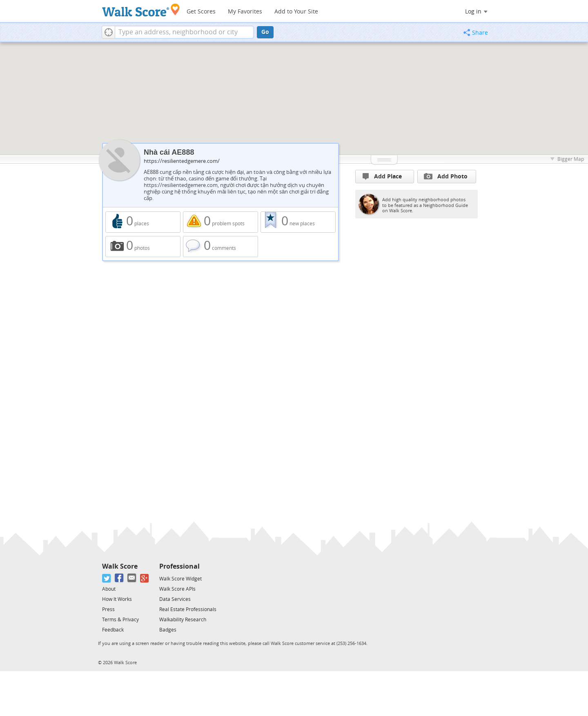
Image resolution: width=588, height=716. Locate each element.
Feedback (113, 630)
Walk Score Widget (180, 579)
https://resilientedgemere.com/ (182, 161)
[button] (108, 32)
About (109, 589)
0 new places (298, 222)
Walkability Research (183, 620)
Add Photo (446, 176)
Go (265, 32)
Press (108, 609)
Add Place (382, 177)
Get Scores (201, 12)
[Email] (132, 578)
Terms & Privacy (120, 620)
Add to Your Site (296, 12)
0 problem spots (220, 222)
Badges (168, 630)
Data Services (175, 599)
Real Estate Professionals (188, 609)
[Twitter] (107, 578)
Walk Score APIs (177, 589)
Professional (179, 566)
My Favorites (245, 12)
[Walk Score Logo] (141, 10)
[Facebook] (119, 578)
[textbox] (184, 32)
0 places (143, 222)
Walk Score (120, 566)
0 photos (143, 247)
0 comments (220, 247)
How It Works (117, 599)
